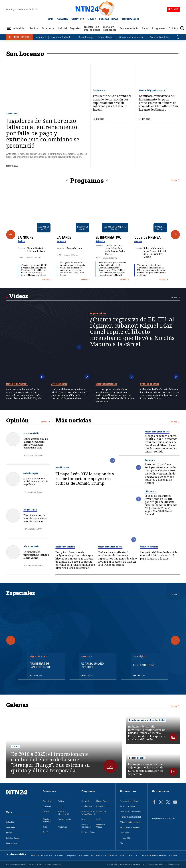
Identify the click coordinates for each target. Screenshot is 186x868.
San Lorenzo (12, 114)
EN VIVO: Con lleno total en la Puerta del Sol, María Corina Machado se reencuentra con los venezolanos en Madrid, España (24, 394)
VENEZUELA (78, 19)
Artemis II (41, 37)
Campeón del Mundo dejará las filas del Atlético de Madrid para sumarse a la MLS (159, 555)
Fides (131, 856)
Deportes (75, 28)
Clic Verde (85, 801)
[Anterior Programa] (11, 235)
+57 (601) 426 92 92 (167, 819)
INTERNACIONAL (130, 19)
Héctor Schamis (31, 547)
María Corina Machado (17, 384)
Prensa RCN (125, 838)
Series (15, 747)
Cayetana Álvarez (59, 384)
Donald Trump (86, 37)
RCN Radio (59, 856)
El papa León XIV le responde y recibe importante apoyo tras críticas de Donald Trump (85, 479)
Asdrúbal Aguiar (31, 473)
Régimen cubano (98, 314)
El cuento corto (145, 665)
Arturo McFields (31, 434)
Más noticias (73, 420)
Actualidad (20, 28)
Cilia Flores (150, 492)
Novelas (123, 856)
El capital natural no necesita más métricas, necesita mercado (36, 518)
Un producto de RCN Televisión (154, 856)
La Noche (26, 237)
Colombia (10, 822)
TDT (138, 856)
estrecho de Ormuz (149, 384)
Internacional (12, 843)
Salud (145, 28)
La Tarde (64, 237)
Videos (19, 296)
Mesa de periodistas (86, 826)
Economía (48, 28)
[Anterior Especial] (11, 640)
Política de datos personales (16, 864)
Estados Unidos (13, 838)
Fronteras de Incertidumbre (40, 665)
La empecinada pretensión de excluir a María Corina (36, 555)
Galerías (17, 705)
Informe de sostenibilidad (130, 817)
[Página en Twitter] (168, 802)
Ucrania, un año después (93, 665)
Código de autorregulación (131, 822)
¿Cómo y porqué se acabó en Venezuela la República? (36, 481)
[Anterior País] (178, 36)
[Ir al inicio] (20, 798)
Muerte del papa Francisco (152, 90)
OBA (122, 843)
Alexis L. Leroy (35, 529)
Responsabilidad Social (129, 801)
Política (34, 28)
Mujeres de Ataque (101, 826)
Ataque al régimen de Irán (157, 432)
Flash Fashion (102, 806)
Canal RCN (34, 856)
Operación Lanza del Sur (132, 37)
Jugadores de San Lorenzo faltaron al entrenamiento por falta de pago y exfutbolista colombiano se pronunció (43, 133)
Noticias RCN (47, 856)
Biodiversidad (30, 510)
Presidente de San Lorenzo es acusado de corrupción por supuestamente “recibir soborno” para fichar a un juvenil (112, 103)
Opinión (173, 28)
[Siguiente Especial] (175, 640)
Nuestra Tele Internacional (92, 28)
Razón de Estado (88, 832)
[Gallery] (93, 235)
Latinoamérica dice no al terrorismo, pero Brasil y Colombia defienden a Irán (36, 443)
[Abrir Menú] (9, 28)
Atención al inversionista (130, 812)
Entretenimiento (129, 28)
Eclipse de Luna (137, 758)
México (9, 833)
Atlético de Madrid (149, 547)
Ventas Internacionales (130, 828)
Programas (159, 28)
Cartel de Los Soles (159, 37)
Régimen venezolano (65, 547)
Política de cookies (35, 864)
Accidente (150, 460)
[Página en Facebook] (154, 802)
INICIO (50, 19)
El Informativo (109, 237)
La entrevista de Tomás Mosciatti (88, 813)
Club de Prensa (147, 237)
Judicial (62, 28)
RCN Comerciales (86, 856)
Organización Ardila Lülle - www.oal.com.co (164, 864)
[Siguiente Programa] (175, 235)
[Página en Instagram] (161, 802)
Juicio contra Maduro (62, 37)
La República (71, 856)
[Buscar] (182, 28)
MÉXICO (92, 19)
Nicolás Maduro (106, 37)
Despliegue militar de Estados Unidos (147, 720)
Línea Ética (125, 833)
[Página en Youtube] (175, 802)
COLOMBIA (63, 19)
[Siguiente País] (178, 39)
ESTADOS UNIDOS (109, 19)
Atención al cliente (128, 806)
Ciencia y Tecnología (110, 28)
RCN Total (173, 856)
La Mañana (101, 812)
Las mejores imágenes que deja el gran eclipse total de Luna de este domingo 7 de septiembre (146, 769)
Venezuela (11, 828)
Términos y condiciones (53, 864)
